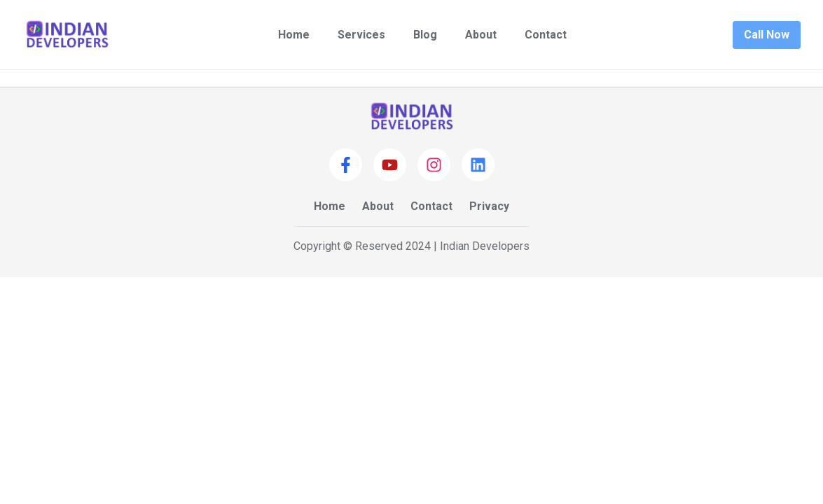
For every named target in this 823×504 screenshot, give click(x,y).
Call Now (767, 35)
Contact (546, 35)
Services (361, 35)
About (481, 35)
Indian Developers (485, 246)
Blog (425, 35)
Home (294, 35)
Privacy (489, 206)
